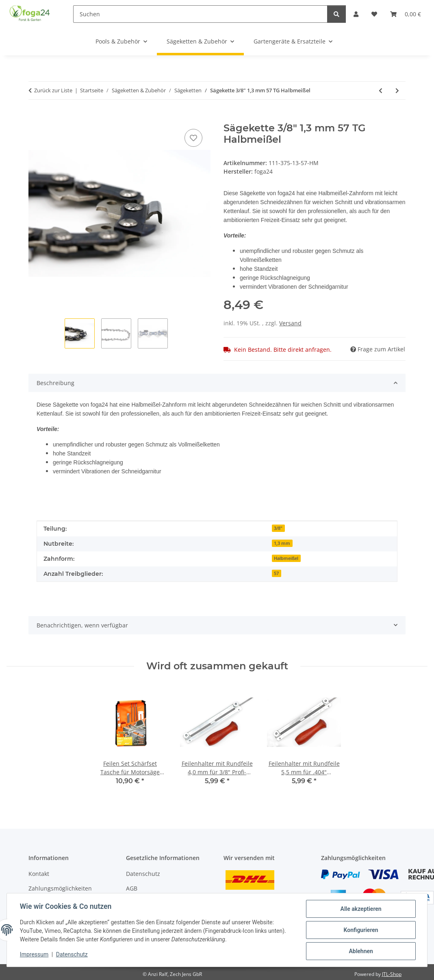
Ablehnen (361, 951)
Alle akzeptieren (361, 909)
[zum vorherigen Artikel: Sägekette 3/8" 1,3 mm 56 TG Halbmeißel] (381, 90)
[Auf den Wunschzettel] (193, 138)
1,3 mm (282, 543)
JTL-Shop (392, 974)
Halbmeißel (286, 558)
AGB (132, 888)
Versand (290, 323)
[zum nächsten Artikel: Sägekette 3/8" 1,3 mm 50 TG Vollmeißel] (397, 90)
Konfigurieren (361, 930)
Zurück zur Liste (53, 90)
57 (276, 573)
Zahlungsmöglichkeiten (60, 888)
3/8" (278, 528)
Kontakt (39, 874)
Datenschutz (72, 955)
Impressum (34, 955)
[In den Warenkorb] (35, 118)
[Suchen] (200, 14)
